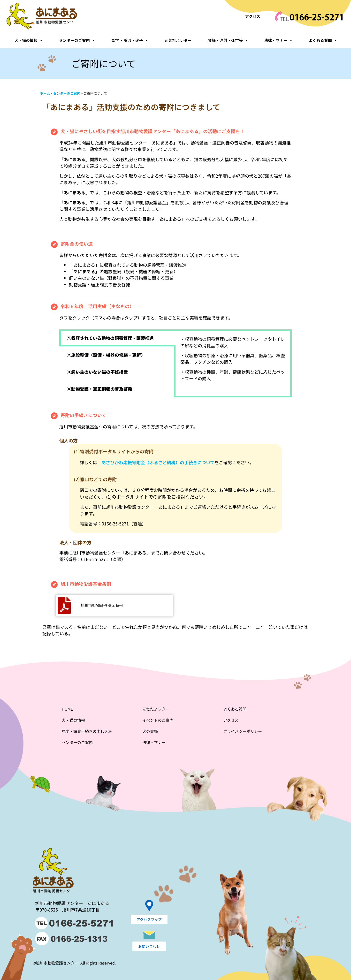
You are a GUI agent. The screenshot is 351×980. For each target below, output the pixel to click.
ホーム (45, 93)
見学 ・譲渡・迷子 (130, 40)
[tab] (117, 338)
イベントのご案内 (158, 720)
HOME (67, 709)
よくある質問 (323, 40)
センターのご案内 (77, 40)
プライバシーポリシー (243, 731)
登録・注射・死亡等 (228, 40)
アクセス (253, 16)
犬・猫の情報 (28, 40)
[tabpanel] (233, 361)
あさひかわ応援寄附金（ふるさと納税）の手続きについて (158, 462)
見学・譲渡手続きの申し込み (87, 731)
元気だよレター (178, 40)
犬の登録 (150, 731)
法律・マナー (278, 40)
